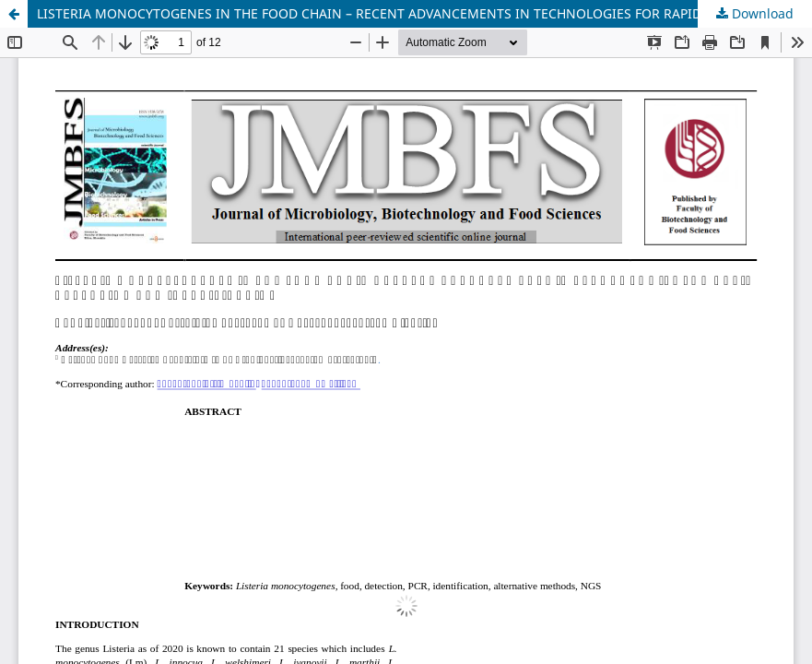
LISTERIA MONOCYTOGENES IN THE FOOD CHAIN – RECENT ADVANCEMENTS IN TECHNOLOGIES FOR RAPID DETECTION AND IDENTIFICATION (424, 13)
